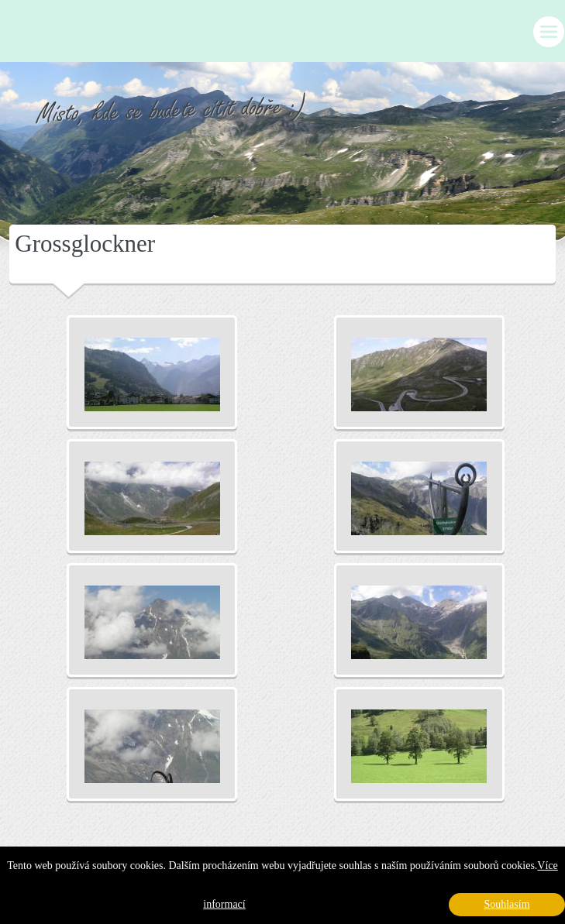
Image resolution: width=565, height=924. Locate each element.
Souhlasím (506, 904)
